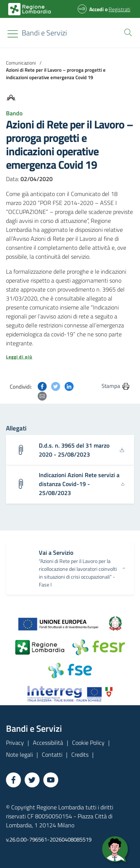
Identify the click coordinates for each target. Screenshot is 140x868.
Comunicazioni (21, 63)
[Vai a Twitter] (32, 780)
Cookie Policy (88, 743)
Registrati (119, 9)
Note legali (19, 755)
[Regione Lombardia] (44, 33)
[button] (127, 32)
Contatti (52, 755)
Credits (80, 755)
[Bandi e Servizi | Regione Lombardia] (29, 9)
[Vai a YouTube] (51, 780)
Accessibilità (48, 743)
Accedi (97, 9)
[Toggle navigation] (13, 34)
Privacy (15, 743)
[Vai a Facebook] (13, 780)
